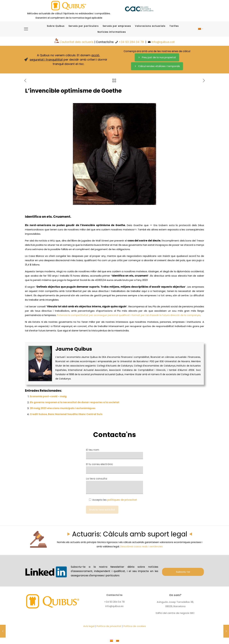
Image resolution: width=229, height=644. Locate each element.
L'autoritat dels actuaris (77, 42)
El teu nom (114, 454)
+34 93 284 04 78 (131, 42)
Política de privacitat (109, 626)
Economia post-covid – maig (48, 396)
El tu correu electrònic (114, 468)
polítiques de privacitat (122, 500)
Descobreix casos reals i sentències (141, 546)
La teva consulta (114, 485)
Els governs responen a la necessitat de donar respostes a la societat (75, 402)
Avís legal (89, 626)
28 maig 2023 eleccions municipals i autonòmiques (63, 408)
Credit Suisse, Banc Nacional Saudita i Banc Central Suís (66, 414)
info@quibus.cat (163, 42)
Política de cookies (135, 626)
